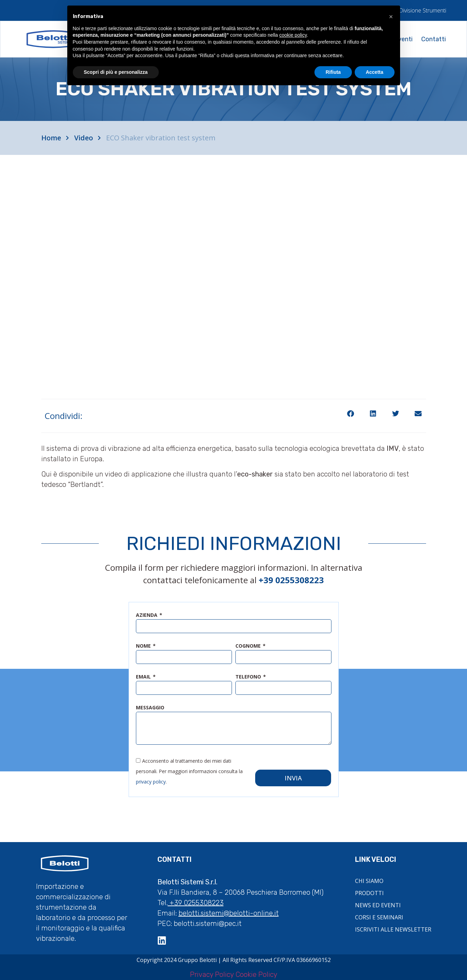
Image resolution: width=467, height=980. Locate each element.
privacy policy (151, 780)
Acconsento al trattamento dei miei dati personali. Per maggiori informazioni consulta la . (189, 769)
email (144, 677)
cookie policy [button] (293, 35)
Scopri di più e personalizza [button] (116, 72)
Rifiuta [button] (333, 72)
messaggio (150, 708)
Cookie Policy (256, 973)
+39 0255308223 (196, 901)
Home (51, 138)
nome (144, 646)
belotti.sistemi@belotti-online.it (229, 912)
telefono (249, 677)
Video (84, 138)
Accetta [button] (375, 72)
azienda (147, 615)
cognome (249, 646)
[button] (351, 414)
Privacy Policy (212, 973)
